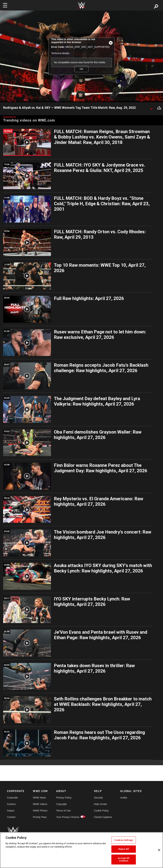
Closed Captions (103, 817)
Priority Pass (40, 817)
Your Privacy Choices (68, 817)
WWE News (39, 798)
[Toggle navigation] (5, 5)
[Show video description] (151, 108)
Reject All (124, 849)
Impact (11, 811)
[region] (81, 850)
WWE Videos (40, 804)
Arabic (124, 798)
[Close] (159, 850)
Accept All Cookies (124, 860)
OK (81, 69)
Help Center (101, 804)
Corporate (12, 798)
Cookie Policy (101, 811)
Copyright (61, 804)
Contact (11, 817)
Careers (11, 804)
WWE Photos (40, 811)
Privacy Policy (64, 798)
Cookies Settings (124, 840)
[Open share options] (159, 108)
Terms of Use (63, 811)
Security (98, 798)
